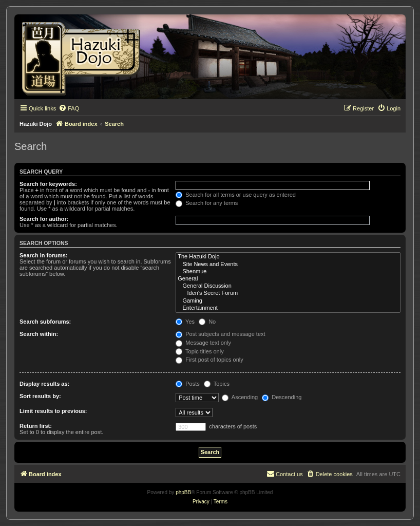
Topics (217, 384)
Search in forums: (44, 255)
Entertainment (288, 308)
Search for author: (44, 219)
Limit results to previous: (53, 411)
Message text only (203, 343)
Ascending (240, 397)
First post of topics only (209, 360)
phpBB (183, 492)
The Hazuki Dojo (288, 257)
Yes (185, 322)
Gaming (288, 301)
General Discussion (288, 286)
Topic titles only (199, 351)
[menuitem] (69, 108)
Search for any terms (207, 203)
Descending (282, 397)
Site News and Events (288, 265)
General (288, 279)
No (207, 322)
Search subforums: (45, 322)
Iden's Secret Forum (288, 293)
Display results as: (44, 384)
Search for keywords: (48, 184)
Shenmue (288, 272)
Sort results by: (40, 396)
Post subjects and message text (220, 334)
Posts (188, 384)
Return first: (36, 426)
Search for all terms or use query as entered (236, 195)
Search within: (39, 334)
